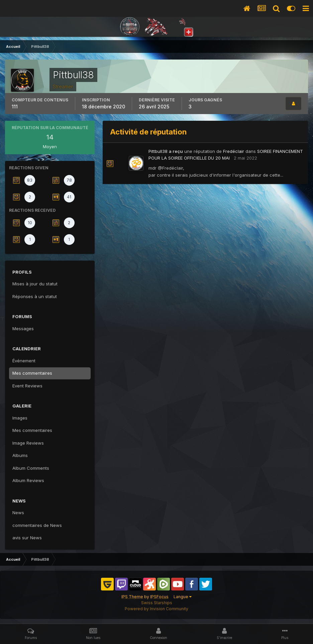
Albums (20, 455)
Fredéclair (234, 151)
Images (20, 418)
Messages (23, 329)
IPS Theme (132, 597)
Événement (24, 361)
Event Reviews (27, 386)
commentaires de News (37, 525)
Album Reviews (28, 480)
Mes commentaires (32, 373)
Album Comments (31, 468)
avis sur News (27, 538)
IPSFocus (159, 597)
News (18, 513)
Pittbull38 (158, 151)
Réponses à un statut (35, 296)
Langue (183, 597)
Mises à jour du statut (35, 284)
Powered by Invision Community (156, 609)
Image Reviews (28, 443)
